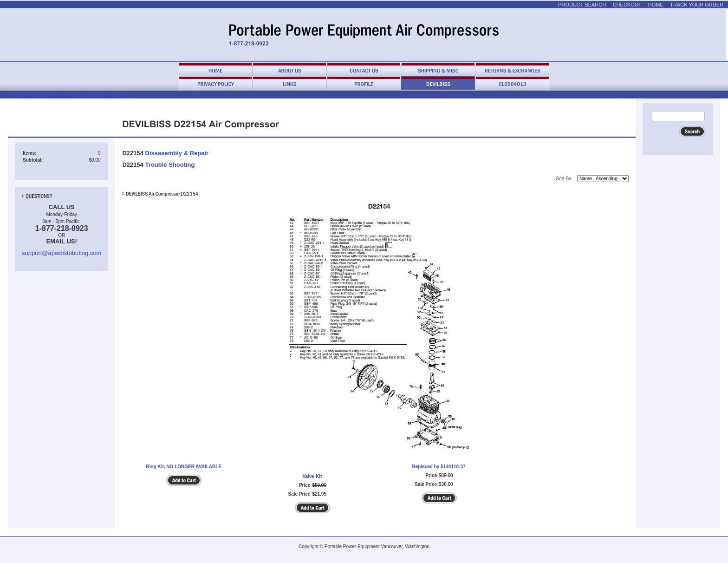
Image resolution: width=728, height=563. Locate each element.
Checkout (627, 5)
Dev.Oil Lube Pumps (81, 95)
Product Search (582, 5)
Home (656, 5)
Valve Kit (312, 476)
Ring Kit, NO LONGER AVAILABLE (184, 467)
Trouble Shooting (170, 165)
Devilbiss (41, 95)
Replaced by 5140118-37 (439, 467)
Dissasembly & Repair (177, 153)
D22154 (120, 95)
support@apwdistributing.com (62, 253)
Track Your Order (697, 5)
